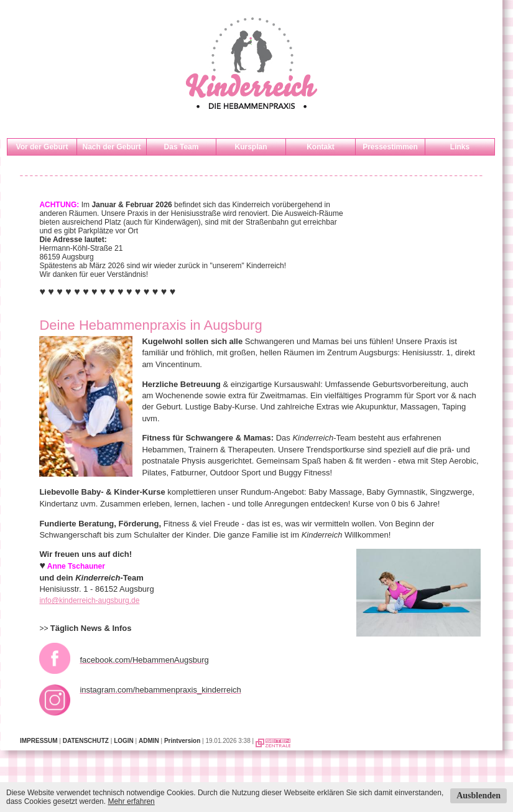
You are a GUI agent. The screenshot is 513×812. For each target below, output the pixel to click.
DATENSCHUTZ (86, 741)
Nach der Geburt (111, 147)
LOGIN (124, 741)
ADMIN (149, 741)
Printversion (182, 741)
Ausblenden (478, 796)
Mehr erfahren (131, 801)
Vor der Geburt (42, 147)
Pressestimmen (390, 147)
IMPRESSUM (39, 741)
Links (460, 147)
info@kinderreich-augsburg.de (89, 600)
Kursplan (251, 147)
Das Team (182, 147)
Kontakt (321, 147)
